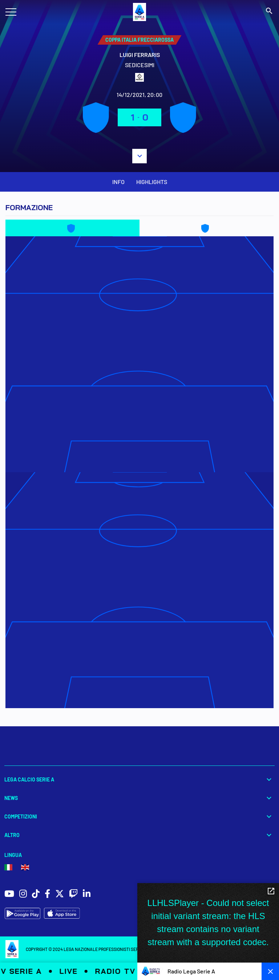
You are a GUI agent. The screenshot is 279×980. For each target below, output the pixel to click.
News (139, 798)
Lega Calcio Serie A (139, 779)
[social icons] (9, 895)
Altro (139, 835)
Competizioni (139, 816)
